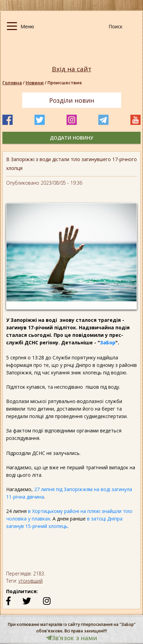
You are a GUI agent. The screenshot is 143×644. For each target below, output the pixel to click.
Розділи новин (72, 100)
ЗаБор (108, 342)
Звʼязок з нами (72, 638)
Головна (12, 83)
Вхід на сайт (72, 69)
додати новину (71, 138)
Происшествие (65, 83)
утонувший (31, 581)
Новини (35, 83)
